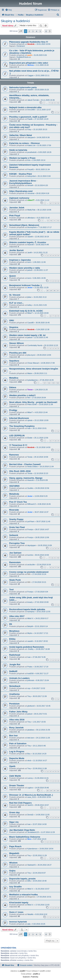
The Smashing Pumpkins (22, 426)
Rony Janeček (16, 728)
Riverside (14, 510)
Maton (30, 373)
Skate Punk (15, 580)
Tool (11, 590)
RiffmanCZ (32, 504)
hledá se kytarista (18, 150)
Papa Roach (15, 846)
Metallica (14, 378)
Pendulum (14, 704)
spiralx (30, 420)
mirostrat (31, 193)
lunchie (30, 555)
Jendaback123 (33, 832)
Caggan (31, 75)
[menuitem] (9, 10)
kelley (30, 305)
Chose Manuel (33, 363)
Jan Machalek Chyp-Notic (22, 830)
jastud (30, 270)
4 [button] (36, 31)
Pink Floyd (15, 216)
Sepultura (14, 361)
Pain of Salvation (18, 743)
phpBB (22, 971)
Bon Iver (14, 736)
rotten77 (31, 200)
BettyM (30, 626)
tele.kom (31, 738)
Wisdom (13, 863)
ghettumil (31, 706)
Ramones (14, 455)
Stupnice (14, 327)
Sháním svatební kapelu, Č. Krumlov (28, 242)
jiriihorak (31, 680)
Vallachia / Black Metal (21, 135)
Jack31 (30, 805)
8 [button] (46, 31)
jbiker (29, 297)
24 (51, 790)
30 (54, 290)
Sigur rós (14, 822)
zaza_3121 (32, 797)
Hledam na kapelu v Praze (22, 158)
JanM (30, 253)
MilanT (30, 313)
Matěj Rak (31, 210)
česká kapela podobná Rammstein (27, 647)
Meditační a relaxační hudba (23, 895)
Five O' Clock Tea (18, 502)
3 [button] (33, 31)
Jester (30, 287)
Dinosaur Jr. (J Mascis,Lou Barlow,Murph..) (31, 795)
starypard (31, 137)
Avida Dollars (33, 467)
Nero (29, 839)
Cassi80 (31, 323)
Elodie (30, 438)
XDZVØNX (14, 486)
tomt (29, 262)
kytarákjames (33, 380)
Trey (29, 696)
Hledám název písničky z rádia (25, 268)
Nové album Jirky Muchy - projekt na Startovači (33, 402)
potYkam (31, 521)
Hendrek (31, 44)
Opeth (12, 766)
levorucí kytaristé (18, 922)
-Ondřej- (31, 649)
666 (29, 574)
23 (48, 790)
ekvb (29, 760)
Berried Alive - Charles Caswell (25, 464)
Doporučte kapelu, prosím (22, 879)
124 (58, 383)
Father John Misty (18, 712)
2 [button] (29, 31)
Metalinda (14, 494)
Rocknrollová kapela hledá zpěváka (27, 609)
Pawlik (30, 119)
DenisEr (31, 815)
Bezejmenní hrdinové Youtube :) (25, 285)
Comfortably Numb (35, 345)
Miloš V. (30, 618)
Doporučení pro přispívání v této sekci (29, 63)
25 (54, 790)
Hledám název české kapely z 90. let (27, 335)
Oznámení (21, 46)
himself (30, 185)
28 (48, 290)
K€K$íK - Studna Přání (21, 174)
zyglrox (30, 788)
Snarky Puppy (16, 519)
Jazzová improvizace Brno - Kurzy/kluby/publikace (23, 182)
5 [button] (40, 31)
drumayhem (32, 227)
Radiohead (15, 655)
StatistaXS (31, 865)
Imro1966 (31, 110)
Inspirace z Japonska (20, 260)
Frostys (30, 529)
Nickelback (15, 686)
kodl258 (31, 673)
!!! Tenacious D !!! (18, 445)
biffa (29, 881)
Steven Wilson (17, 343)
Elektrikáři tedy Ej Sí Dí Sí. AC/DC (26, 311)
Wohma (31, 65)
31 (58, 290)
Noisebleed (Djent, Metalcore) (24, 225)
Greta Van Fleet (17, 527)
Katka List (31, 145)
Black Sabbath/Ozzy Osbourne (25, 837)
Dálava (13, 387)
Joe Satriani (15, 553)
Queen (13, 276)
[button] (21, 31)
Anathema (14, 694)
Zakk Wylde (15, 776)
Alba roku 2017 (17, 616)
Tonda (30, 457)
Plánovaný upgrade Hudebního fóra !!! (29, 42)
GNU (12, 320)
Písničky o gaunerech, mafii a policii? (28, 117)
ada (29, 924)
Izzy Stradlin (15, 887)
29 (51, 290)
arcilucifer (31, 565)
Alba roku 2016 (17, 720)
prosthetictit (32, 152)
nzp (29, 688)
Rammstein (15, 562)
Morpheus (14, 631)
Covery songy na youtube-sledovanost (29, 572)
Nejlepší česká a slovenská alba (25, 107)
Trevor (30, 390)
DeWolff (13, 671)
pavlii (30, 55)
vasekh (30, 90)
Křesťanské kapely (19, 903)
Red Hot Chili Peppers (20, 803)
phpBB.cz (36, 974)
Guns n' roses (16, 912)
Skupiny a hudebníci (15, 21)
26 (58, 790)
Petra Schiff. (32, 404)
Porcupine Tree (17, 543)
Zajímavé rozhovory (19, 198)
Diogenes (31, 897)
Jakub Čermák (33, 100)
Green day (14, 812)
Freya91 (31, 169)
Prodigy (13, 410)
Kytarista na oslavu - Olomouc (25, 143)
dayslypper (32, 545)
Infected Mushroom (19, 418)
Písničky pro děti (18, 353)
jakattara (31, 730)
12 (58, 221)
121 (45, 383)
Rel (29, 398)
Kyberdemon (32, 849)
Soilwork (14, 535)
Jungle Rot (15, 664)
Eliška (12, 639)
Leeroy (30, 778)
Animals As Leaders (19, 678)
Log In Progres (17, 751)
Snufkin (30, 488)
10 (58, 103)
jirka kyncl (31, 355)
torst (29, 278)
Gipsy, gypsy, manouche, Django (26, 478)
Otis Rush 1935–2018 (20, 471)
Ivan (29, 428)
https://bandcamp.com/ (21, 191)
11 (54, 221)
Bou (29, 754)
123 (53, 383)
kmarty (30, 602)
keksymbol (32, 176)
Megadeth (14, 853)
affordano (31, 218)
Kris (29, 160)
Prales (30, 667)
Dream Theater (17, 785)
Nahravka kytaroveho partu (23, 87)
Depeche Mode (17, 758)
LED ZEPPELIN (17, 436)
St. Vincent (15, 295)
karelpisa (31, 612)
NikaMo (30, 914)
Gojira (12, 871)
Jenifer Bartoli (16, 250)
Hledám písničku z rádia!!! (22, 395)
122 (49, 383)
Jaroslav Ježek (17, 208)
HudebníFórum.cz (24, 57)
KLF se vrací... (16, 303)
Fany (29, 129)
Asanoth (31, 245)
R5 (11, 624)
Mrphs (30, 633)
